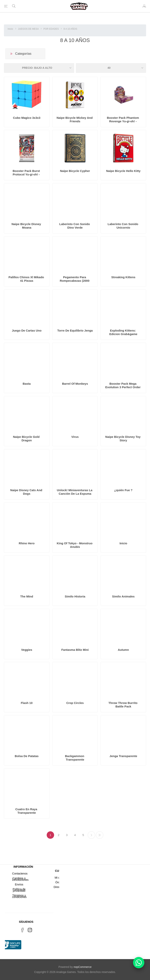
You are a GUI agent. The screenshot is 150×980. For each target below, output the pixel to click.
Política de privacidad (19, 890)
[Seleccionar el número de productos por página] (111, 68)
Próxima (91, 835)
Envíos (19, 884)
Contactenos (20, 874)
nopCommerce (83, 967)
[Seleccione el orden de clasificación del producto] (39, 68)
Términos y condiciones (19, 896)
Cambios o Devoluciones (20, 879)
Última (100, 835)
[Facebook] (22, 930)
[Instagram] (30, 930)
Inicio (10, 29)
